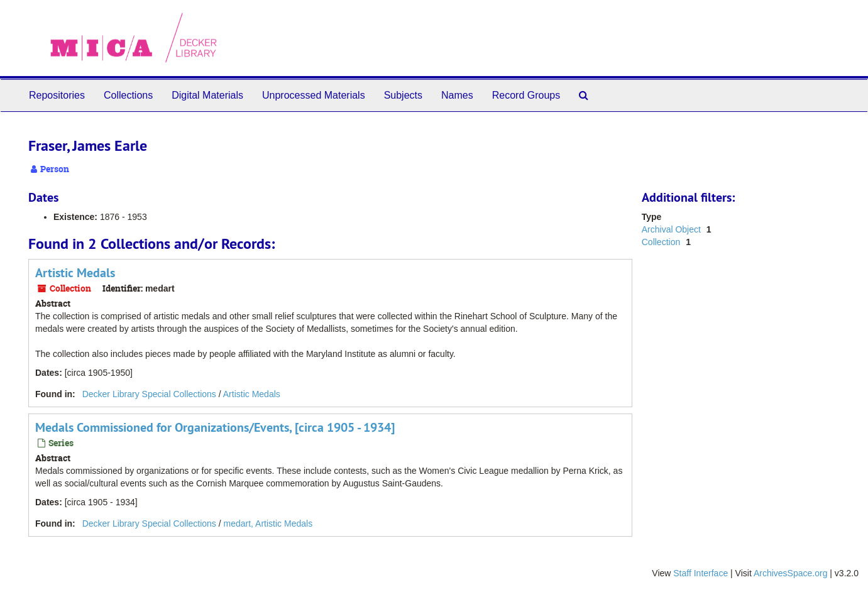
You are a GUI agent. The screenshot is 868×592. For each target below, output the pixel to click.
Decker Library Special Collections (149, 394)
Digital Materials (207, 95)
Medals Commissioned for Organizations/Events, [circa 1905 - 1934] (215, 427)
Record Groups (526, 95)
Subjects (403, 95)
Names (457, 95)
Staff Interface (700, 573)
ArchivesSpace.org (791, 573)
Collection (662, 242)
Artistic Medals (75, 273)
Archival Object (673, 229)
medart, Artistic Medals (268, 523)
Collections (128, 95)
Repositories (57, 95)
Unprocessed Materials (314, 95)
